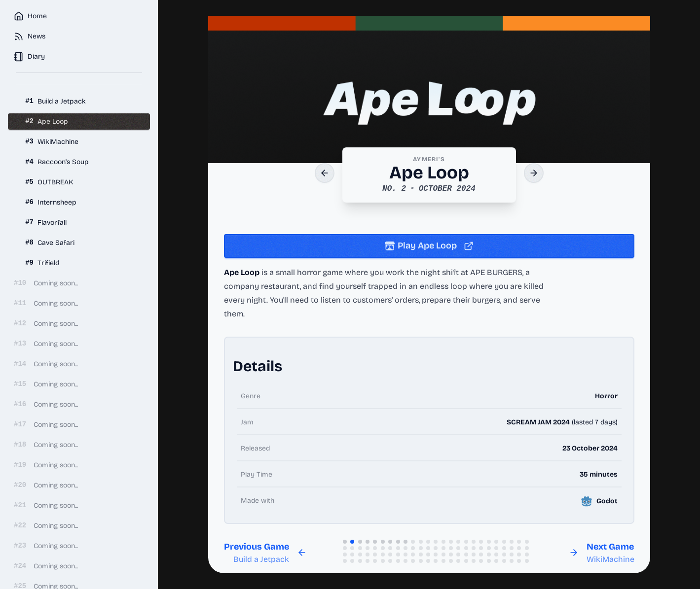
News (30, 36)
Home (30, 16)
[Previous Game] (325, 173)
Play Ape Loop (429, 245)
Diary (29, 57)
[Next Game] (534, 173)
